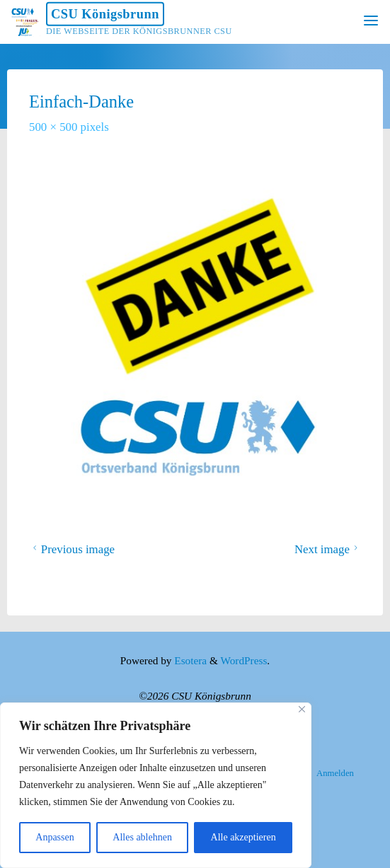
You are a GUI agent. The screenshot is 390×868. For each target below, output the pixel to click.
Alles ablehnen (142, 837)
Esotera (189, 660)
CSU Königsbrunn (105, 14)
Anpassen (55, 837)
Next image (328, 549)
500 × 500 (55, 127)
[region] (156, 785)
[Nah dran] (302, 709)
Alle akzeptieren (243, 837)
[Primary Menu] (371, 21)
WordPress (243, 660)
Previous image (72, 549)
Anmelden (335, 773)
